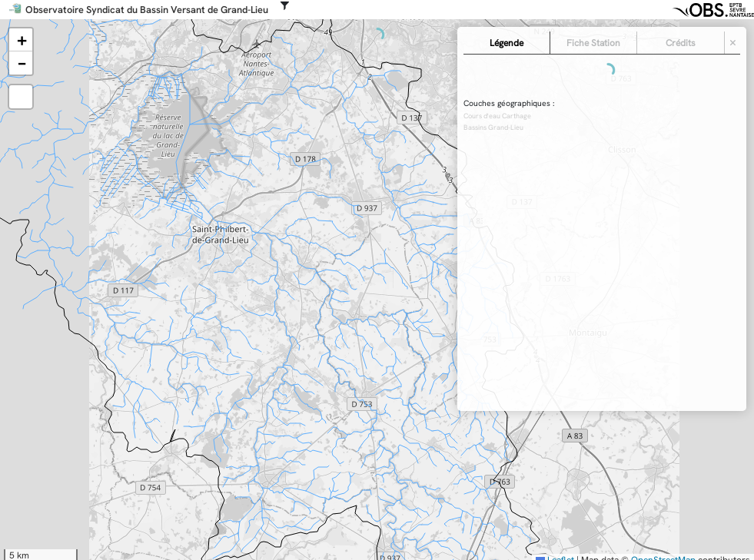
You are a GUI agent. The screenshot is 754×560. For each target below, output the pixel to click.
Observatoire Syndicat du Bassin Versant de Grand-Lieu (147, 10)
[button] (21, 40)
